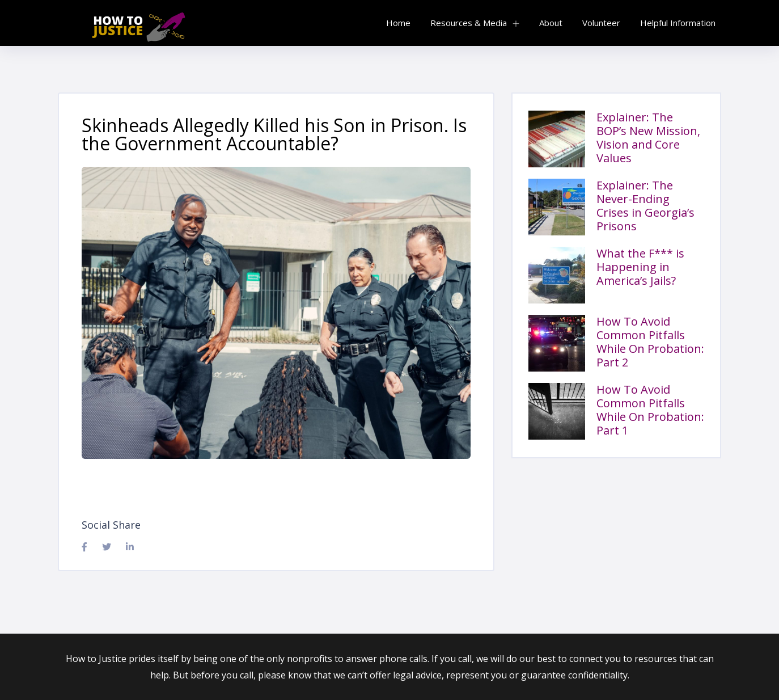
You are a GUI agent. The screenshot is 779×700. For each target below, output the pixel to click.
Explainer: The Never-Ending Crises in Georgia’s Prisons (645, 206)
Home (398, 23)
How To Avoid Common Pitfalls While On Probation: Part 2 (650, 342)
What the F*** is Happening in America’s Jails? (640, 267)
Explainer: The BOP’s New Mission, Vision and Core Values (648, 138)
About (551, 23)
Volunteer (601, 23)
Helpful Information (678, 23)
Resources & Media (469, 23)
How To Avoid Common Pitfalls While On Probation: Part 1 (650, 410)
